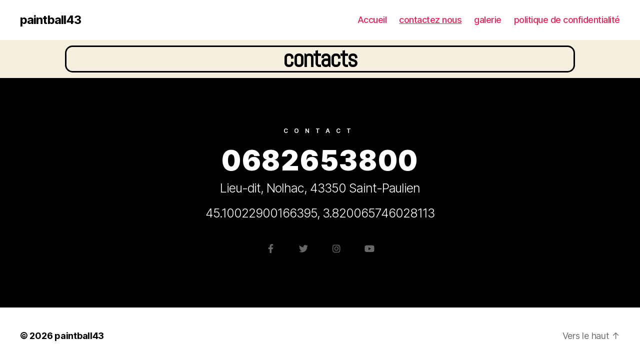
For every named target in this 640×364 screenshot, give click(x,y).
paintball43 (50, 20)
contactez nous (430, 20)
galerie (488, 20)
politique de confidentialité (567, 20)
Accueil (372, 20)
